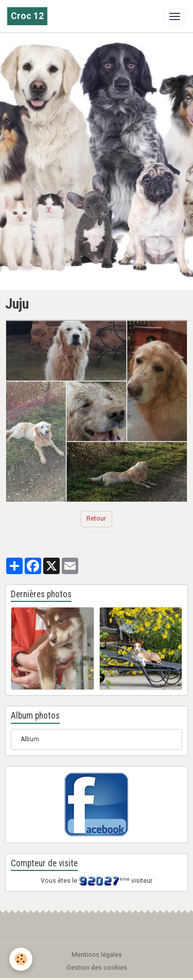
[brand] (27, 16)
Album (30, 739)
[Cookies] (21, 959)
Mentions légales (97, 955)
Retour (96, 519)
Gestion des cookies (97, 968)
